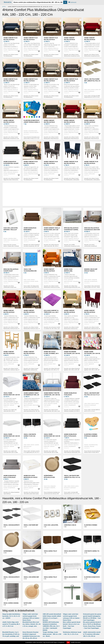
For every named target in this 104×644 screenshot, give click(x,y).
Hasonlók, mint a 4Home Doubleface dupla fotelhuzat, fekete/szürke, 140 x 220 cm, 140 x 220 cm (72, 452)
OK (68, 642)
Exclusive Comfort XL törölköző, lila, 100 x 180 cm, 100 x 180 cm (51, 312)
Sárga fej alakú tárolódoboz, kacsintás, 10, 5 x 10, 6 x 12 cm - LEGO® (11, 616)
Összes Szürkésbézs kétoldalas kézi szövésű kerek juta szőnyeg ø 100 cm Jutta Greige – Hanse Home (52, 494)
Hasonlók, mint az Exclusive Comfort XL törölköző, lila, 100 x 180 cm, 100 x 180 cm (52, 329)
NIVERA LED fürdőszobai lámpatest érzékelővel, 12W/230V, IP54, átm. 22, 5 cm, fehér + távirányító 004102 (51, 626)
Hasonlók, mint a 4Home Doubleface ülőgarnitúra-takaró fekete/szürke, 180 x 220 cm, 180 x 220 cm (12, 180)
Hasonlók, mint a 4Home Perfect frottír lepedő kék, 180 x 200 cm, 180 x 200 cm (52, 411)
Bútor (4, 7)
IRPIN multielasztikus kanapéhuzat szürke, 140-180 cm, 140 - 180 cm (71, 230)
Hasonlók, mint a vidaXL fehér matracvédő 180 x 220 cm (10, 410)
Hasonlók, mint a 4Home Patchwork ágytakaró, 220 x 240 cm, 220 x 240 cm (72, 370)
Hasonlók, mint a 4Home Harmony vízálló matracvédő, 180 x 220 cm (51, 245)
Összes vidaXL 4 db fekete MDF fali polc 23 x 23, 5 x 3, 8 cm (92, 410)
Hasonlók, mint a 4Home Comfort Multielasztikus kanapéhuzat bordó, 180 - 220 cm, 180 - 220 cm (92, 56)
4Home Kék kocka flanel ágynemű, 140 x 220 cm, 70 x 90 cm (51, 353)
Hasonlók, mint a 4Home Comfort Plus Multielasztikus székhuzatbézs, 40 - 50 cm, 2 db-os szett (92, 180)
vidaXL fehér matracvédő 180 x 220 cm (12, 394)
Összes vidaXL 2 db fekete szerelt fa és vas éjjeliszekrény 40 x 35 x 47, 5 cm (32, 452)
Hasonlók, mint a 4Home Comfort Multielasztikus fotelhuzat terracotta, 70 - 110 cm (52, 287)
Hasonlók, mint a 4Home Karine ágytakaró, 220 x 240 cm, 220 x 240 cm (92, 370)
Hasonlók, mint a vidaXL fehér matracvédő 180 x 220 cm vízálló (11, 452)
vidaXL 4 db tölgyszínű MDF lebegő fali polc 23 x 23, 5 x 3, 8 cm (92, 81)
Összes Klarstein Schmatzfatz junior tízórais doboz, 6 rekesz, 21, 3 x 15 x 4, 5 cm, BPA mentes (32, 138)
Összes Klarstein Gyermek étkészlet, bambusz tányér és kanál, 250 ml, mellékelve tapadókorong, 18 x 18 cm (92, 452)
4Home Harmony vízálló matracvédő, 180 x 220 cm (52, 230)
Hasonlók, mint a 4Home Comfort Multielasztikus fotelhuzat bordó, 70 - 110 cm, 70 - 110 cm (12, 329)
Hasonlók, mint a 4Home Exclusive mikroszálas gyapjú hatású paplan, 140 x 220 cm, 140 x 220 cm (31, 494)
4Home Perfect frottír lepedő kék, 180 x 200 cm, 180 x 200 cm (52, 395)
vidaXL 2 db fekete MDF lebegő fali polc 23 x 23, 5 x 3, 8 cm (72, 477)
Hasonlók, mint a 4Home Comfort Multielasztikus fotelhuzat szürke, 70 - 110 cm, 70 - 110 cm (32, 329)
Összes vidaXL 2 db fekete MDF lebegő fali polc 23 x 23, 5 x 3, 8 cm (72, 493)
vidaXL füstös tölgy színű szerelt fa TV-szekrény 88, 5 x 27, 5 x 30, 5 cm (11, 624)
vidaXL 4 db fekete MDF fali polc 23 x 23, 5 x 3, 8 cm (92, 395)
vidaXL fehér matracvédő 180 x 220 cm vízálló (12, 436)
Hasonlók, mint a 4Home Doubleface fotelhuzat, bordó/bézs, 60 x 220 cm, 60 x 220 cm (72, 411)
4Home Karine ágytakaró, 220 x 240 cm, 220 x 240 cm (92, 353)
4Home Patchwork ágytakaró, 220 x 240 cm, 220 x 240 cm (72, 353)
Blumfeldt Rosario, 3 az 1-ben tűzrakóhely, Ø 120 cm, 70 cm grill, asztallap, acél (11, 634)
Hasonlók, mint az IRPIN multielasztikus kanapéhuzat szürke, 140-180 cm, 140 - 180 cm (72, 246)
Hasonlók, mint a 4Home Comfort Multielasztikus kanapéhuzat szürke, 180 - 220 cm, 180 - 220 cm (72, 56)
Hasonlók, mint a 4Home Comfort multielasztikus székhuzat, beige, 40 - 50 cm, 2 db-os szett (11, 370)
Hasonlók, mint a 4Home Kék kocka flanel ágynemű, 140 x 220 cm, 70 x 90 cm (52, 370)
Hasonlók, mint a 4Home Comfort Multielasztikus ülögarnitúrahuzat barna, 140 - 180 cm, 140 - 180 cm (51, 138)
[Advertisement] (52, 194)
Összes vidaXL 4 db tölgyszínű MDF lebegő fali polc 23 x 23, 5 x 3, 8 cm (92, 97)
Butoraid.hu (8, 2)
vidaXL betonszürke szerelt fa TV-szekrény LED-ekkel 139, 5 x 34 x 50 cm (92, 634)
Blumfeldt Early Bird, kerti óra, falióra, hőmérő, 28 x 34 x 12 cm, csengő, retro (32, 624)
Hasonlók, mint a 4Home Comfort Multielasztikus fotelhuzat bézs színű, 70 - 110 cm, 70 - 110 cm (71, 329)
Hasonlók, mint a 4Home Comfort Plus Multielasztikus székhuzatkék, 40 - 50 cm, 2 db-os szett (72, 180)
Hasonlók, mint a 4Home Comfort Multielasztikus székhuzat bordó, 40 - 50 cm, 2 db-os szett (92, 329)
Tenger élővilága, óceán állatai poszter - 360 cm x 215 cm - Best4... (52, 634)
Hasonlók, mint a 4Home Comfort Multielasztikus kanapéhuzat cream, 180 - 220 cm (11, 138)
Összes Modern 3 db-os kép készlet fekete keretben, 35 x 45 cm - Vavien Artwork (92, 287)
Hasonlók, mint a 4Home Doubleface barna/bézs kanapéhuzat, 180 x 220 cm (32, 246)
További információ (75, 642)
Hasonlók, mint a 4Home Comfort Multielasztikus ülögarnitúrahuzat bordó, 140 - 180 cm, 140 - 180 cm (71, 138)
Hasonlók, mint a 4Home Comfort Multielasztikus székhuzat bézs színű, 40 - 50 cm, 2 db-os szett (31, 370)
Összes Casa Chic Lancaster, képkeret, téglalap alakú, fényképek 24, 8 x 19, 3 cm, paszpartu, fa (11, 246)
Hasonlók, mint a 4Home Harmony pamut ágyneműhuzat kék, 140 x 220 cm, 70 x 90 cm (32, 411)
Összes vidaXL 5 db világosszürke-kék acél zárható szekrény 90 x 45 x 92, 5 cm (31, 287)
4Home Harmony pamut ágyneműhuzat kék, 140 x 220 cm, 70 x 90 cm (31, 395)
